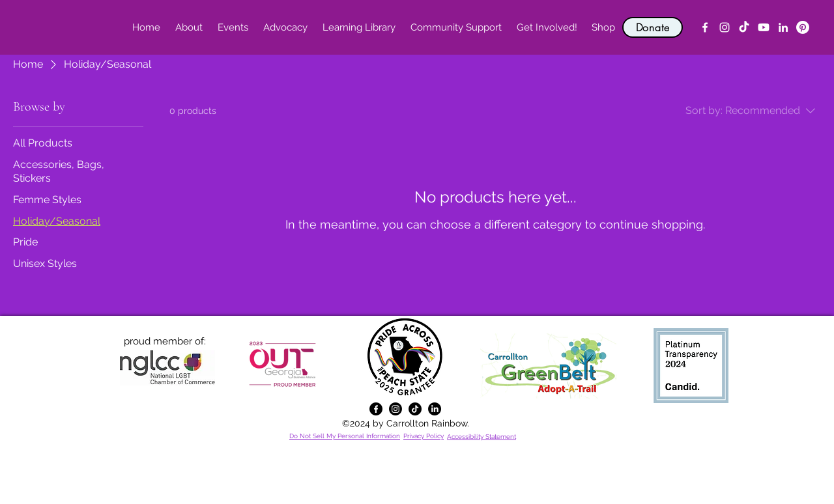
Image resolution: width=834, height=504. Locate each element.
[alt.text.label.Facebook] (705, 27)
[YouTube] (764, 27)
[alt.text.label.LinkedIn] (783, 27)
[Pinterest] (803, 27)
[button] (189, 27)
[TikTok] (744, 27)
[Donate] (653, 27)
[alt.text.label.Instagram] (725, 27)
